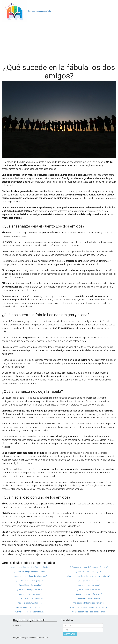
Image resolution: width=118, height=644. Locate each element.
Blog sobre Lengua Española (39, 11)
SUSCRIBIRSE (70, 634)
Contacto (17, 626)
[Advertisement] (59, 41)
